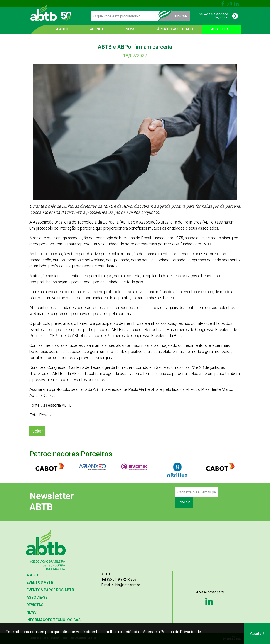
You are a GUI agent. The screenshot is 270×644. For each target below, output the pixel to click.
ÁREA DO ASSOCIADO (175, 29)
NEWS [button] (131, 29)
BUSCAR (180, 16)
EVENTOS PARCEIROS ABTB (50, 590)
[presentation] (140, 497)
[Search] (196, 492)
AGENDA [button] (97, 29)
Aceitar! (257, 633)
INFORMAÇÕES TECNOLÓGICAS (54, 620)
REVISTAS (35, 605)
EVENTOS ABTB (40, 582)
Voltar (37, 431)
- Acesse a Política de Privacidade (171, 632)
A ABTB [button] (63, 29)
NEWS (32, 612)
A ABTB (33, 575)
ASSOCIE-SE (221, 29)
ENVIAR (184, 502)
